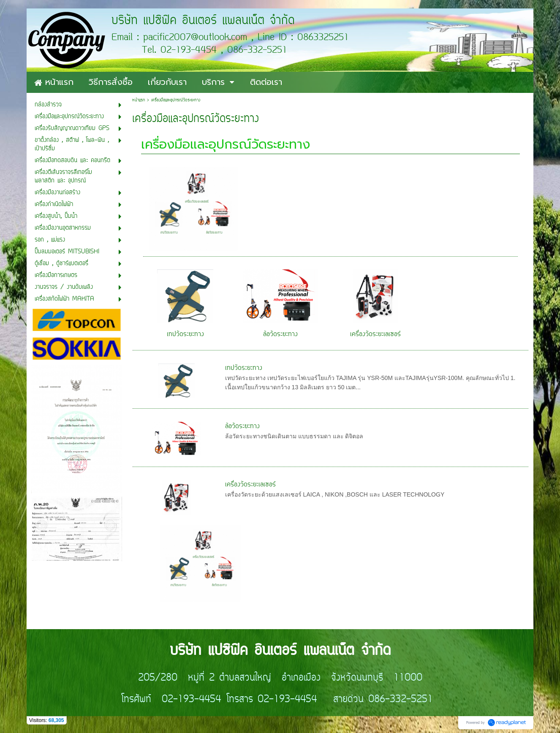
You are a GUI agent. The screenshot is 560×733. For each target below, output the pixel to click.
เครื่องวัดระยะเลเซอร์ (375, 334)
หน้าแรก (139, 100)
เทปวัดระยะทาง (185, 334)
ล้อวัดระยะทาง (280, 334)
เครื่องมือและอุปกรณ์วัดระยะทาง (226, 144)
